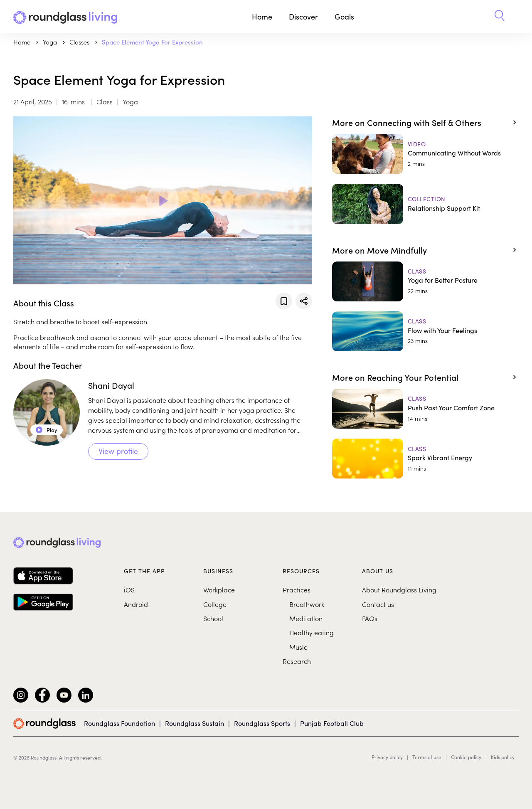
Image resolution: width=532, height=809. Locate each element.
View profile (118, 451)
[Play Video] (163, 200)
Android (136, 604)
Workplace (219, 589)
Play (47, 430)
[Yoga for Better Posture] (425, 281)
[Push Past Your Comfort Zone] (425, 409)
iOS (129, 589)
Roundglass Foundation (119, 723)
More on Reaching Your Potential (395, 377)
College (215, 604)
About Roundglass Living (399, 589)
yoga (51, 42)
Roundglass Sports (262, 723)
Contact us (378, 604)
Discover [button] (303, 16)
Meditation (306, 618)
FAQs (370, 618)
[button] (500, 17)
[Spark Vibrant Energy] (425, 459)
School (213, 618)
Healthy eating (312, 632)
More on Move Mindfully (379, 250)
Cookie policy (466, 757)
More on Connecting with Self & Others (407, 122)
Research (297, 661)
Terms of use (427, 757)
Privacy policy (387, 757)
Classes (80, 42)
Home (262, 16)
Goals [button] (344, 16)
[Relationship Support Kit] (425, 204)
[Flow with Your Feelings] (425, 331)
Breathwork (307, 604)
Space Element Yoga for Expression (152, 42)
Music (298, 647)
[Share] (304, 301)
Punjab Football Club (332, 723)
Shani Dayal (111, 385)
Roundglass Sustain (195, 723)
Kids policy (503, 757)
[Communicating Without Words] (425, 154)
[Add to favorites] (284, 301)
